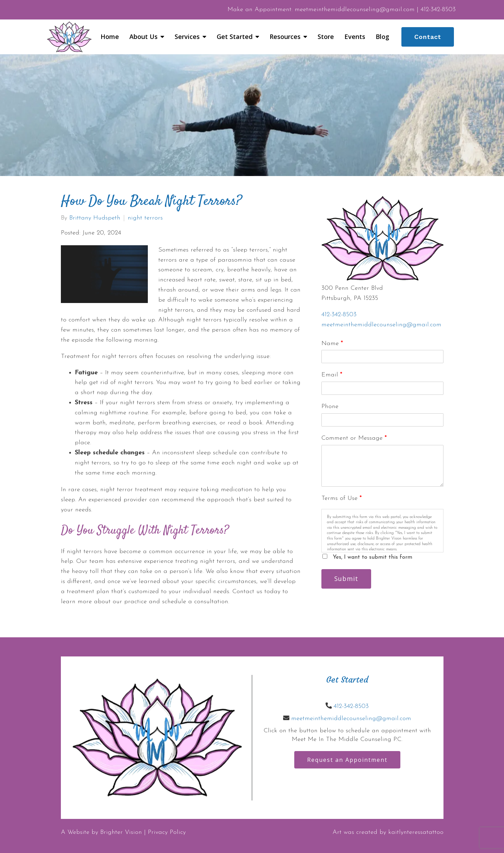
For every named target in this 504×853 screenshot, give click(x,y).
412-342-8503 (339, 315)
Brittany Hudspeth (95, 218)
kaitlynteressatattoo (416, 832)
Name (332, 344)
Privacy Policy (167, 832)
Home (110, 37)
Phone (330, 406)
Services (187, 37)
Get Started (235, 37)
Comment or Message (354, 438)
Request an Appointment (347, 760)
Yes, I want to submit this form (373, 557)
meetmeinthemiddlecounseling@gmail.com (381, 325)
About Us (143, 37)
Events (355, 37)
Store (326, 37)
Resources (285, 37)
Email (332, 375)
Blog (382, 37)
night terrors (145, 218)
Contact (428, 37)
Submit (346, 579)
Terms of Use (342, 498)
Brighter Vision (121, 832)
